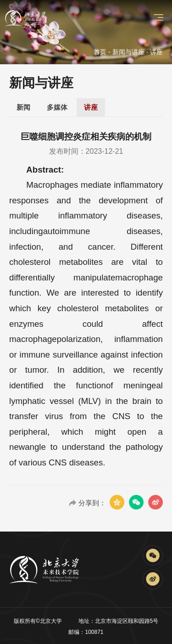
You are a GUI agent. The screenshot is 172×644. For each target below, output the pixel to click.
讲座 (91, 107)
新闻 (23, 107)
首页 (100, 52)
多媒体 (57, 107)
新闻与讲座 (128, 52)
